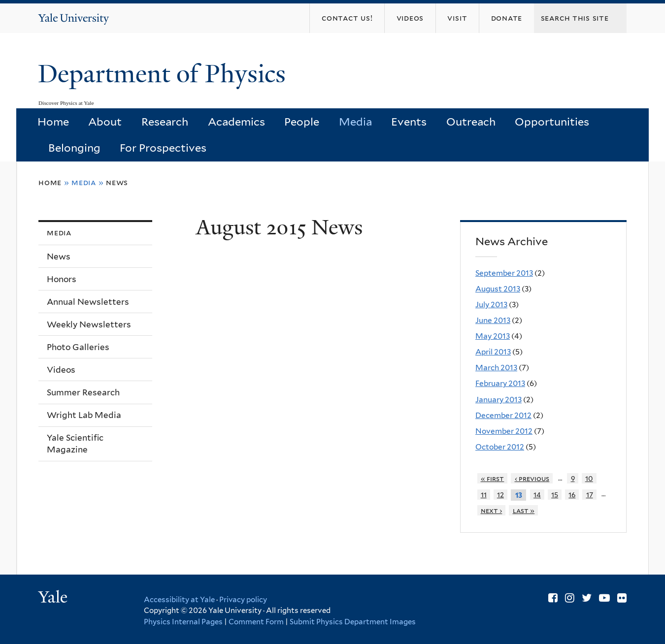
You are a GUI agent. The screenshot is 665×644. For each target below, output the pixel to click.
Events (409, 122)
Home (53, 122)
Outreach (471, 122)
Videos (61, 370)
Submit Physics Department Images (353, 622)
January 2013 (499, 400)
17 (590, 495)
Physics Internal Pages (183, 622)
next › (492, 510)
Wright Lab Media (84, 415)
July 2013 (491, 305)
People (302, 122)
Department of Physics (165, 74)
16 (572, 495)
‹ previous (532, 478)
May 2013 (493, 336)
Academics (236, 122)
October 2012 (500, 447)
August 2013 (498, 289)
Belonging (74, 148)
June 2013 (493, 320)
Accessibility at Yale (179, 600)
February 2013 (500, 383)
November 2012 (504, 431)
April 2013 (493, 352)
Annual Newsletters (88, 302)
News (117, 182)
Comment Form (256, 622)
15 (555, 495)
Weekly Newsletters (89, 324)
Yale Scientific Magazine (75, 444)
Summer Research (83, 392)
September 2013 (504, 273)
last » (524, 510)
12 (500, 495)
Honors (62, 279)
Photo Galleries (78, 347)
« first (493, 478)
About (105, 122)
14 (537, 495)
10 (589, 478)
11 (484, 495)
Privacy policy (243, 600)
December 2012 (503, 415)
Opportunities (552, 122)
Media (355, 122)
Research (165, 122)
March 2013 (496, 368)
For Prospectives (163, 148)
